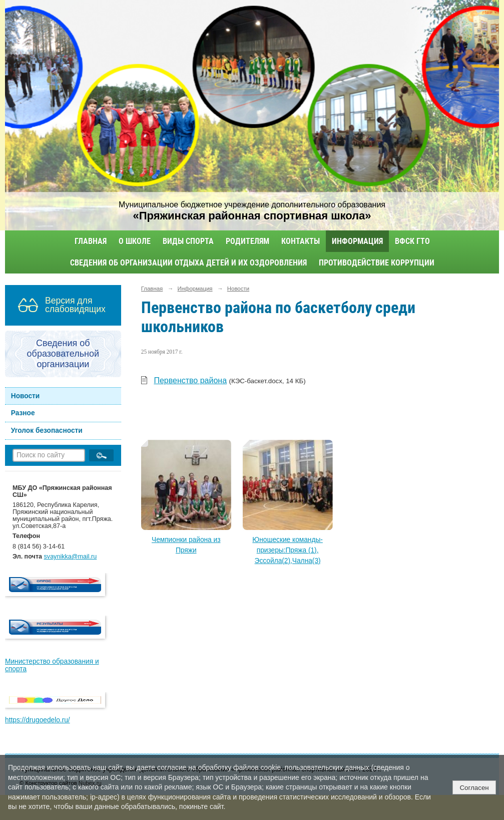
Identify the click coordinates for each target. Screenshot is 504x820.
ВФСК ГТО (412, 241)
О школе (135, 241)
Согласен (474, 788)
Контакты (301, 241)
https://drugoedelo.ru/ (38, 720)
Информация (357, 241)
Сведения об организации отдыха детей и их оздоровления (188, 263)
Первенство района (190, 380)
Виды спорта (188, 241)
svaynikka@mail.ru (71, 557)
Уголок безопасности (47, 431)
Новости (26, 396)
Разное (23, 413)
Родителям (247, 241)
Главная (91, 241)
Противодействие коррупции (377, 263)
